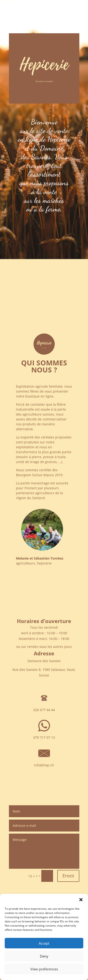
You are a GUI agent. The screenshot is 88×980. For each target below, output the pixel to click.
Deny (44, 956)
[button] (81, 900)
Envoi (68, 876)
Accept (44, 943)
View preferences (44, 969)
